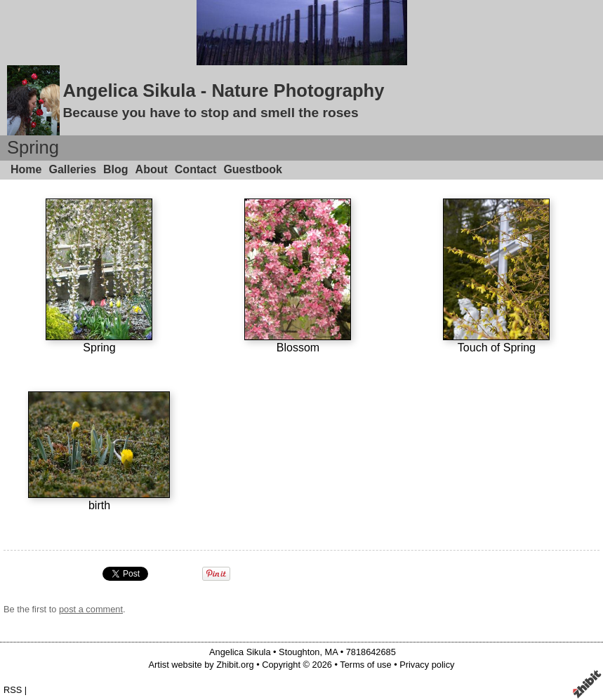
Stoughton (299, 652)
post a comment (91, 609)
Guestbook (253, 169)
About (152, 169)
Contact (196, 169)
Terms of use (365, 665)
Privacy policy (427, 665)
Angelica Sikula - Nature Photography (223, 90)
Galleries (72, 169)
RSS (13, 690)
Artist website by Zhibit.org (201, 665)
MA (332, 652)
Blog (116, 169)
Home (26, 169)
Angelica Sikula (240, 652)
